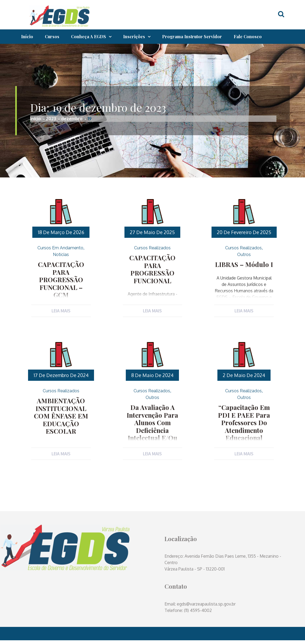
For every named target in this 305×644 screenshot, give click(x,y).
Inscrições (134, 36)
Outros (244, 255)
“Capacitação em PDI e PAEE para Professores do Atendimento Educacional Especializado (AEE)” (244, 427)
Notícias (61, 255)
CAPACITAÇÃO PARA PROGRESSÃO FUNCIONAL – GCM (61, 271)
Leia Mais (61, 311)
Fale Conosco (248, 36)
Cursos (52, 36)
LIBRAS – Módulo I (244, 264)
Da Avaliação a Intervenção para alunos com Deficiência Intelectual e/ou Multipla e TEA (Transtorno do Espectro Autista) (152, 434)
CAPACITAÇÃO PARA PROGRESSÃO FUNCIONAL (152, 264)
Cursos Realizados (152, 248)
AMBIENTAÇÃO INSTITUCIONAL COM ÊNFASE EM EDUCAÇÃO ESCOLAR (61, 417)
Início (27, 36)
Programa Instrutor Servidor (192, 36)
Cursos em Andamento (60, 248)
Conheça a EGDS (89, 36)
